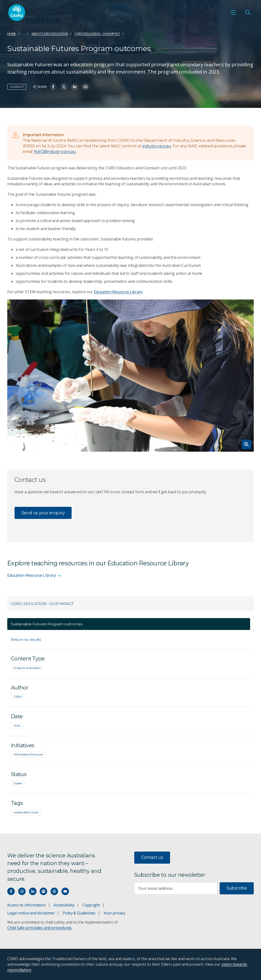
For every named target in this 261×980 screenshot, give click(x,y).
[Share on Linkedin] (75, 87)
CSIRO (18, 697)
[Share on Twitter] (64, 87)
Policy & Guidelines (79, 913)
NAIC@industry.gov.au (55, 152)
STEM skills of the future (28, 754)
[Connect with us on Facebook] (11, 891)
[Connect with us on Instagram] (22, 891)
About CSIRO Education (50, 34)
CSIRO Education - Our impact (97, 34)
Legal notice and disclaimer (31, 913)
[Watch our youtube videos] (65, 891)
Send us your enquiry (43, 513)
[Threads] (54, 891)
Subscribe (237, 888)
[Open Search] (248, 13)
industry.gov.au (157, 146)
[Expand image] (130, 376)
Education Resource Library (118, 292)
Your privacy (114, 913)
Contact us (152, 857)
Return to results (26, 640)
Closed (18, 783)
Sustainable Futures (26, 812)
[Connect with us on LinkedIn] (33, 891)
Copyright (91, 905)
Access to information (26, 905)
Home (12, 34)
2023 (17, 726)
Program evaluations (27, 668)
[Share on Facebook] (53, 87)
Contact (17, 87)
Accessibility (64, 905)
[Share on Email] (86, 87)
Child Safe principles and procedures (39, 928)
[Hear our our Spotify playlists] (43, 891)
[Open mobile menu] (233, 13)
